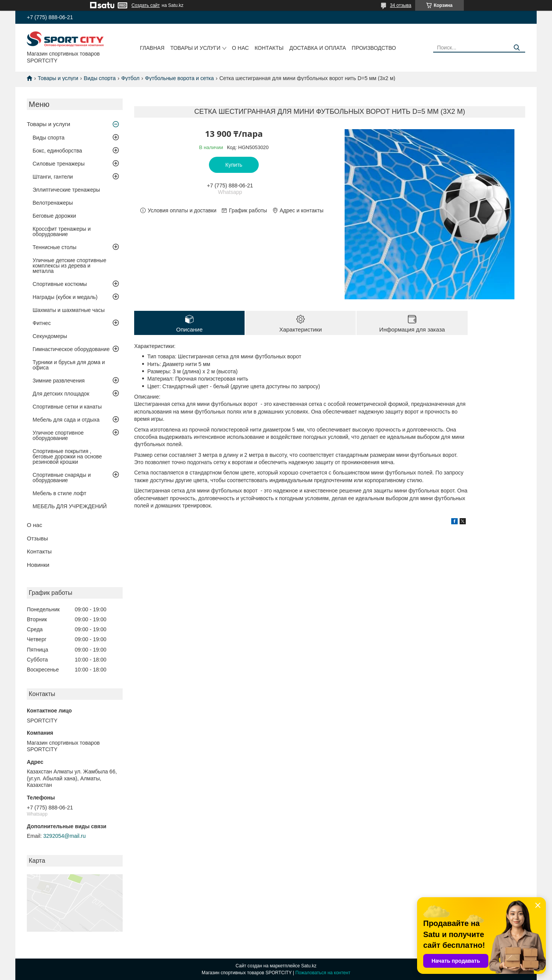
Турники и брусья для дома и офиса (69, 365)
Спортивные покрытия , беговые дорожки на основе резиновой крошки (67, 456)
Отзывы (37, 538)
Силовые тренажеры (59, 164)
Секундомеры (50, 336)
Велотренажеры (53, 203)
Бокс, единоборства (57, 151)
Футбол (130, 78)
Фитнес (42, 323)
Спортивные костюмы (60, 284)
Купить (234, 165)
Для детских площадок (61, 394)
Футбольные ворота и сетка (179, 78)
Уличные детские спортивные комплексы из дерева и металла (69, 266)
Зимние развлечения (59, 381)
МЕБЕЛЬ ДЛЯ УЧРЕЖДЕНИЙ (70, 506)
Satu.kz (309, 966)
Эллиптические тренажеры (66, 190)
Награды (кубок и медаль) (65, 297)
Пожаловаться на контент (323, 973)
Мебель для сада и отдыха (66, 420)
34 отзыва (401, 5)
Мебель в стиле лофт (59, 493)
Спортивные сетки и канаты (67, 407)
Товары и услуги (195, 48)
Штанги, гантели (53, 177)
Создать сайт (146, 5)
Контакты (269, 48)
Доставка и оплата (318, 48)
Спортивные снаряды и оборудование (62, 478)
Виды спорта (100, 78)
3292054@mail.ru (65, 836)
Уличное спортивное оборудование (58, 435)
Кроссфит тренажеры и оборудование (62, 231)
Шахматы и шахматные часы (69, 310)
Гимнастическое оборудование (71, 349)
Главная (152, 48)
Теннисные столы (54, 247)
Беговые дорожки (54, 216)
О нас (240, 48)
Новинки (38, 565)
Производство (374, 48)
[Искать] (517, 48)
